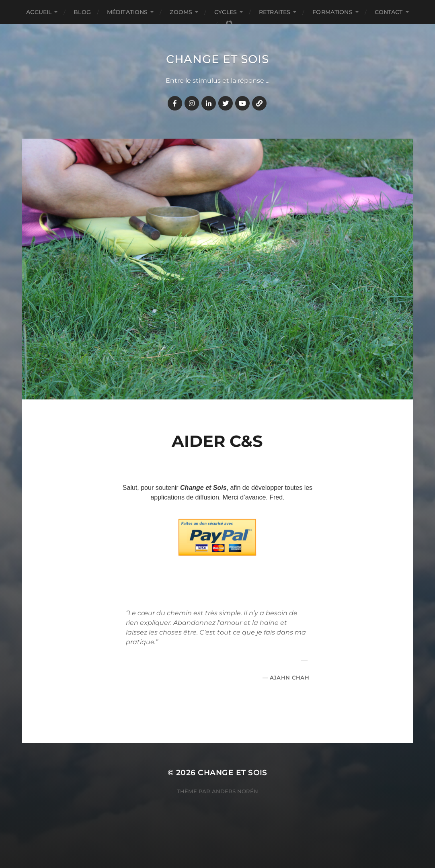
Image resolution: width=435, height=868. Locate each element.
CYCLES (226, 12)
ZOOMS (181, 12)
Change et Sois (217, 59)
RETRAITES (275, 12)
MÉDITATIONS (127, 12)
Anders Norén (235, 791)
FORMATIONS (332, 12)
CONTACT (389, 12)
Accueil (39, 12)
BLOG (82, 12)
